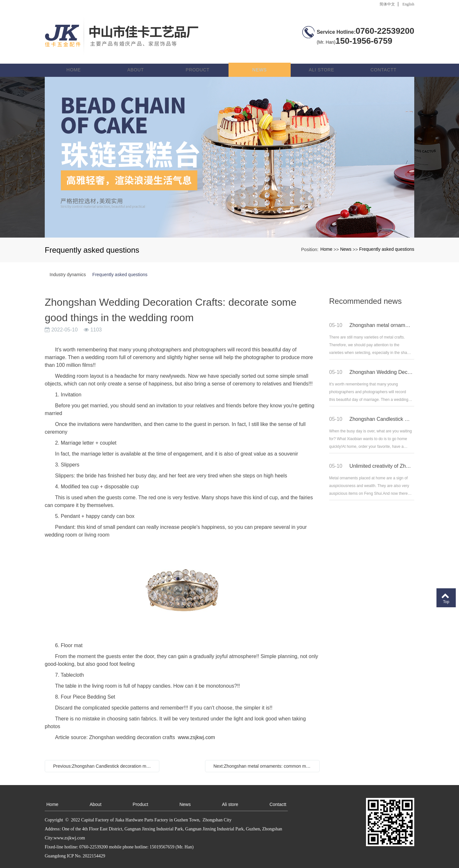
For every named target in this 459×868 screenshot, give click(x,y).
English (408, 4)
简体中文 (387, 4)
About (137, 60)
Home (75, 60)
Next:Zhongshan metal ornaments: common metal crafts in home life (264, 756)
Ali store (322, 60)
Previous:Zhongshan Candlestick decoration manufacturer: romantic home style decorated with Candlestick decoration (104, 756)
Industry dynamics (68, 265)
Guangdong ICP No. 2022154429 (75, 846)
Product (199, 60)
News (260, 60)
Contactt (384, 60)
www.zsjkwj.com (197, 727)
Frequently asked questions (387, 240)
